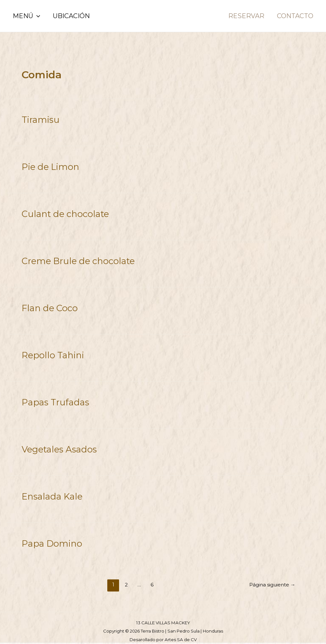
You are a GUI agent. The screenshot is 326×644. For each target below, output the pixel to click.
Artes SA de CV (181, 633)
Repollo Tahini (51, 352)
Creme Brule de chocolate (75, 259)
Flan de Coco (48, 305)
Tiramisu (40, 119)
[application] (37, 16)
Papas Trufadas (53, 398)
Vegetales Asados (57, 444)
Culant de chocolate (63, 212)
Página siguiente (271, 578)
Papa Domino (50, 537)
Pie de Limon (49, 166)
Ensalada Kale (50, 491)
